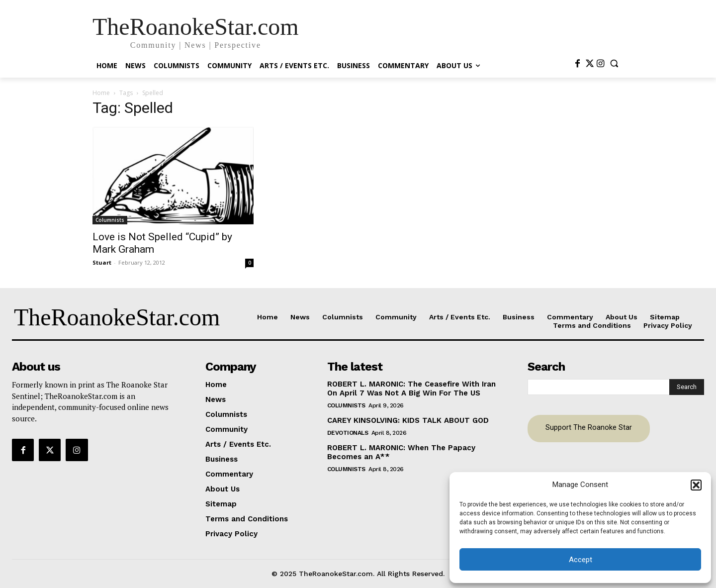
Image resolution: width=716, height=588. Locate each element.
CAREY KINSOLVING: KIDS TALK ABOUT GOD (408, 420)
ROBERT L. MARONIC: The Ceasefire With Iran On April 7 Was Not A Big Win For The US (411, 389)
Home (101, 93)
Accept (581, 560)
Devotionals (348, 433)
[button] (696, 485)
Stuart (102, 262)
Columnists (110, 220)
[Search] (687, 387)
